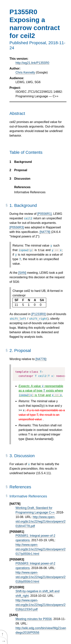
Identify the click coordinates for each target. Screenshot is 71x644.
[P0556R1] (44, 214)
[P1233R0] (39, 314)
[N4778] (45, 232)
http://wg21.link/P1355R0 (32, 63)
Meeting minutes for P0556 (34, 619)
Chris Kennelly (25, 72)
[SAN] (22, 273)
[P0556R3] (17, 227)
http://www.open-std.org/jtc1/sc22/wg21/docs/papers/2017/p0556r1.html (41, 549)
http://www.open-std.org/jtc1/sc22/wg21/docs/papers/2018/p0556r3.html (41, 577)
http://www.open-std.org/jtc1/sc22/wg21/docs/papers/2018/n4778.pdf (41, 521)
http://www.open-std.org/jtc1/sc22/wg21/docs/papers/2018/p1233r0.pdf (41, 605)
